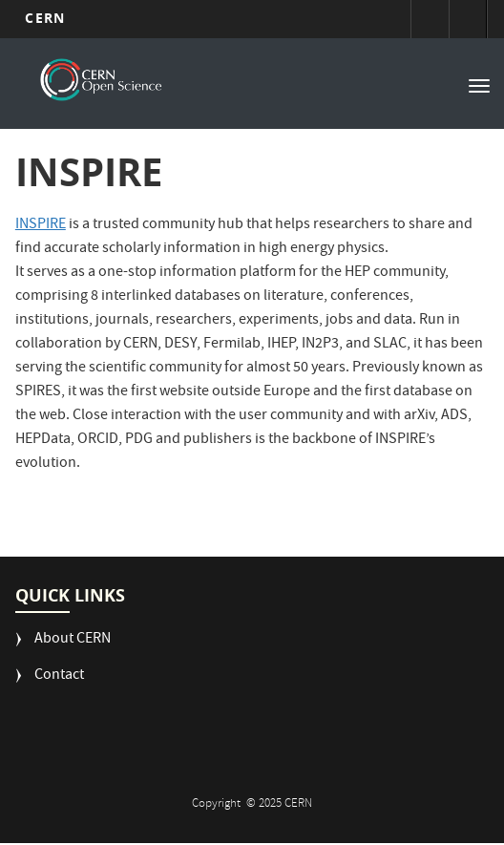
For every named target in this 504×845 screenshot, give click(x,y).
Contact (59, 676)
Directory (468, 19)
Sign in (430, 19)
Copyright (218, 804)
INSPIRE (41, 225)
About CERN (73, 640)
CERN (44, 18)
